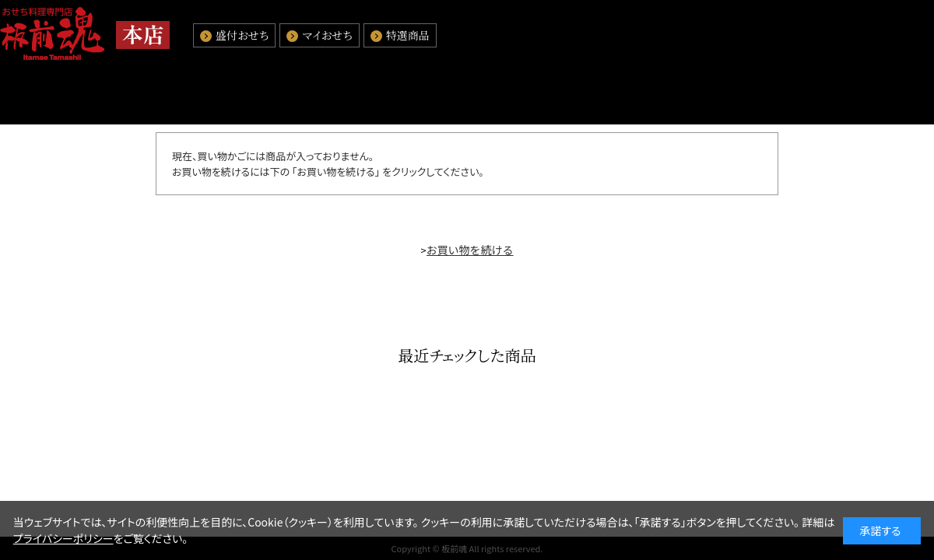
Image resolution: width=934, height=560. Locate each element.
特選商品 (408, 35)
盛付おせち (242, 35)
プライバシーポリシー (63, 538)
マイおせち (327, 35)
